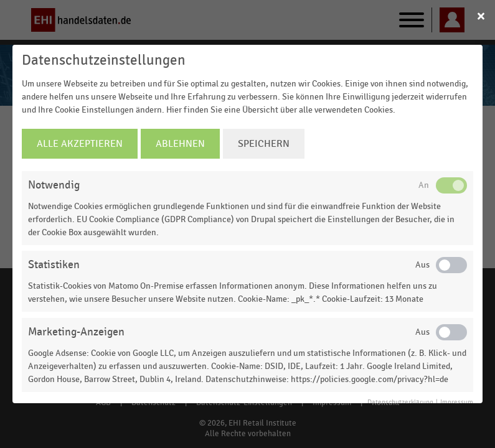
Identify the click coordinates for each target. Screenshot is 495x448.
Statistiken (54, 265)
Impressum (457, 403)
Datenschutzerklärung (400, 403)
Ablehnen (180, 144)
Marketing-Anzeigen (76, 332)
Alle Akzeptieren (80, 144)
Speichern (264, 144)
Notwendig (54, 185)
